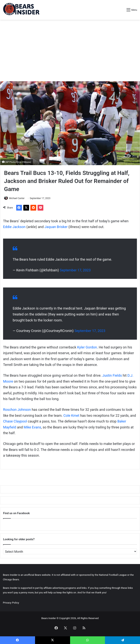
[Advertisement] (70, 50)
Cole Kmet (71, 415)
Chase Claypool (15, 421)
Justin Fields (112, 375)
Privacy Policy (11, 603)
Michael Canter (17, 198)
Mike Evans (32, 427)
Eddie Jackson (14, 227)
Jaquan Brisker (56, 227)
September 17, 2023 (75, 270)
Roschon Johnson (17, 410)
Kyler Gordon (87, 347)
